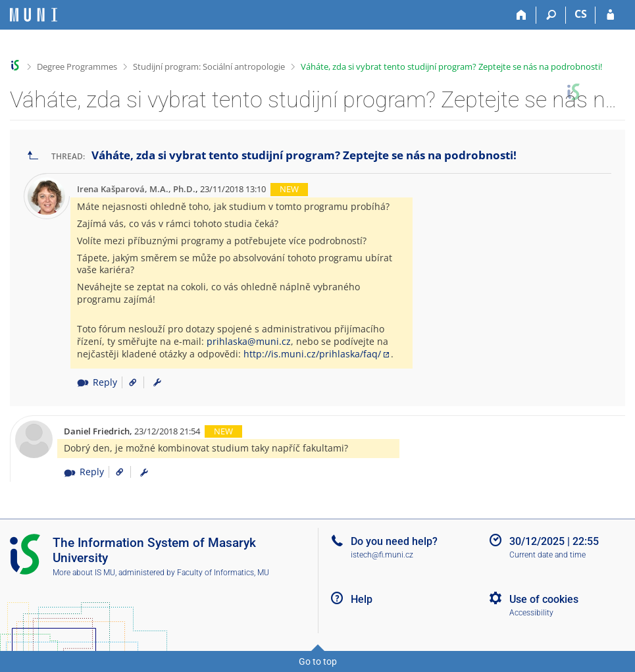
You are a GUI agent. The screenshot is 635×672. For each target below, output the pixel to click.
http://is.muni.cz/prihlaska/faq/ (312, 354)
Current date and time (547, 555)
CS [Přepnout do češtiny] (581, 14)
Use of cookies (544, 599)
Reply (97, 382)
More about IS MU (84, 573)
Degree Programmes (77, 66)
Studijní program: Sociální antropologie (209, 66)
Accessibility (531, 613)
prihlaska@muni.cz (249, 341)
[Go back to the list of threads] (33, 156)
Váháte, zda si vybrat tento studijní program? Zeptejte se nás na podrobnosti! (451, 66)
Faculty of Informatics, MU (223, 573)
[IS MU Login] (610, 15)
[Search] (551, 15)
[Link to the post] (128, 382)
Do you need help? (394, 541)
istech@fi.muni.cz (382, 555)
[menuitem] (157, 382)
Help (362, 599)
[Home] (521, 15)
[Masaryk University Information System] (34, 15)
